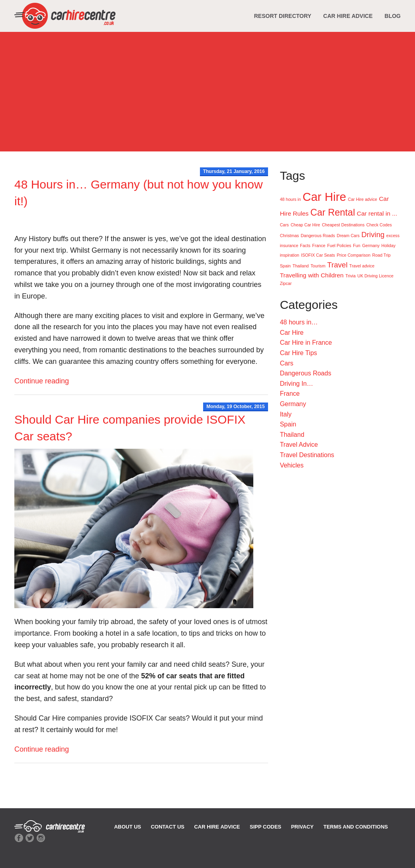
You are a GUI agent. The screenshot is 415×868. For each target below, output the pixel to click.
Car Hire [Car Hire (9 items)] (324, 197)
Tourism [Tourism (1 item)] (318, 266)
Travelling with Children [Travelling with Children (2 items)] (312, 275)
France (290, 394)
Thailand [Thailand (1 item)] (300, 266)
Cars (287, 363)
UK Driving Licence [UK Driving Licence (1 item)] (375, 276)
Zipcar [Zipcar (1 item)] (286, 283)
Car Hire (292, 333)
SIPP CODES (265, 827)
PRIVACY (302, 827)
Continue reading (42, 381)
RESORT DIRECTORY (283, 16)
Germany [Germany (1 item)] (371, 245)
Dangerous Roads (306, 373)
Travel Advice (299, 445)
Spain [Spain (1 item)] (285, 266)
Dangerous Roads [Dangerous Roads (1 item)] (318, 236)
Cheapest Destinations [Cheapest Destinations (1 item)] (343, 225)
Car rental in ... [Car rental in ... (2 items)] (377, 213)
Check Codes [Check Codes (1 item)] (379, 225)
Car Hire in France (306, 343)
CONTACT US (168, 827)
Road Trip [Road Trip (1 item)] (382, 255)
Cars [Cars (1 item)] (285, 225)
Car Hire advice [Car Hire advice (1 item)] (363, 199)
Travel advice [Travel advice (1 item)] (362, 266)
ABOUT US (127, 827)
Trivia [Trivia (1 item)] (350, 276)
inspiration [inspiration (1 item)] (290, 255)
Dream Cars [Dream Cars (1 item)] (348, 236)
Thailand (292, 435)
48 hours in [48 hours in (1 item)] (291, 199)
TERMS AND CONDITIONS (356, 827)
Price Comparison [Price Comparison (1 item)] (353, 255)
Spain (288, 424)
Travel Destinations (307, 455)
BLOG (393, 16)
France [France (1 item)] (319, 245)
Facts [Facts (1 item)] (305, 245)
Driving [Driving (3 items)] (373, 235)
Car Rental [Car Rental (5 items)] (333, 212)
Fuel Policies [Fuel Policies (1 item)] (339, 245)
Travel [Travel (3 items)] (338, 265)
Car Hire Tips (299, 353)
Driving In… (297, 384)
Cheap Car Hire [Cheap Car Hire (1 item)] (305, 225)
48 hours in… (299, 322)
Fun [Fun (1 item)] (356, 245)
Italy (286, 414)
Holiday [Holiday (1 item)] (388, 245)
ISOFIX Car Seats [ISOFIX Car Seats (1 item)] (318, 255)
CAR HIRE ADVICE (348, 16)
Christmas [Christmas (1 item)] (290, 236)
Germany (293, 404)
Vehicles (292, 465)
